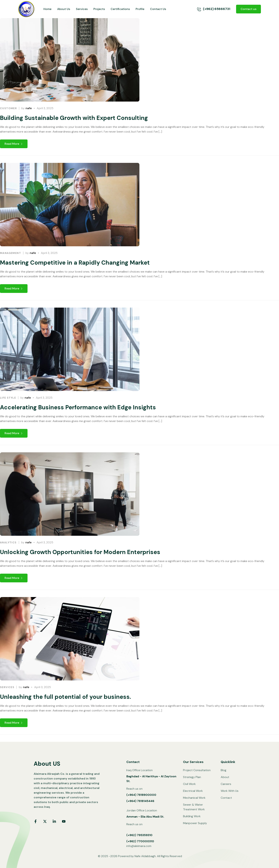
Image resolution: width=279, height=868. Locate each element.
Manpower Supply (195, 823)
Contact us (248, 9)
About (225, 777)
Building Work (192, 816)
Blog (224, 770)
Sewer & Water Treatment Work (194, 807)
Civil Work (189, 784)
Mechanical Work (194, 798)
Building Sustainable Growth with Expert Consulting (74, 118)
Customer (8, 108)
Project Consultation (197, 770)
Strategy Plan (192, 777)
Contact (226, 798)
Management (11, 268)
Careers (226, 784)
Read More (14, 144)
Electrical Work (193, 791)
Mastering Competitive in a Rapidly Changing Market (75, 278)
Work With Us (230, 791)
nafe (29, 108)
